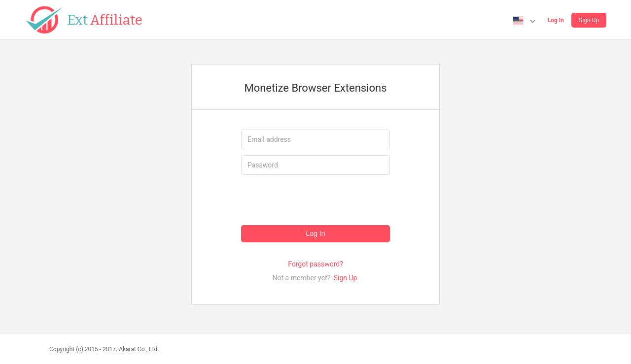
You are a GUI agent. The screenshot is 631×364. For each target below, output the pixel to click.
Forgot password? (315, 264)
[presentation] (316, 200)
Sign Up (589, 20)
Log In (556, 20)
